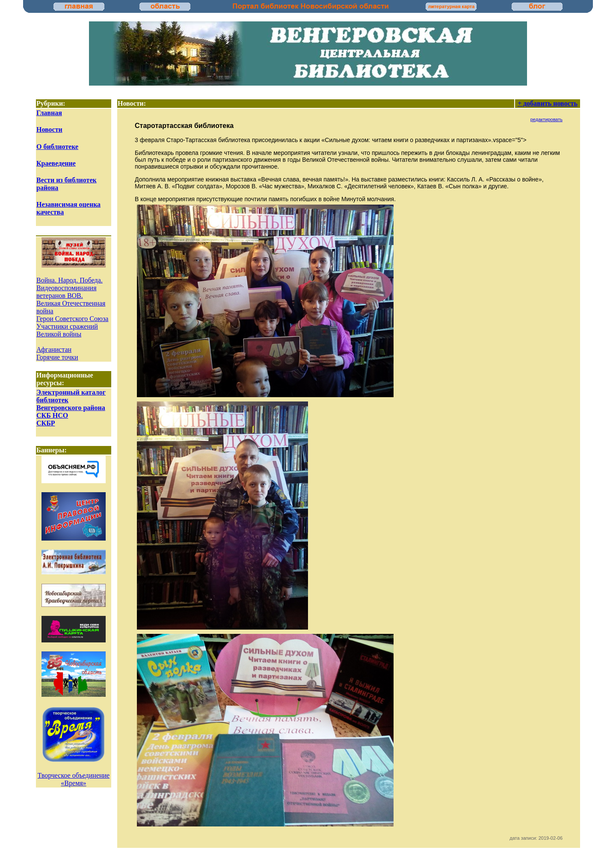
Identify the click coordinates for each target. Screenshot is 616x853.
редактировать (546, 119)
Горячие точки (57, 357)
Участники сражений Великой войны (67, 330)
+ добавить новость (548, 103)
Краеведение (56, 163)
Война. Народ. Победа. (70, 280)
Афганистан (54, 349)
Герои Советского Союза (72, 319)
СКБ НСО (52, 415)
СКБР (46, 423)
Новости (49, 129)
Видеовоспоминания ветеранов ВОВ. (67, 292)
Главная (49, 113)
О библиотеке (57, 147)
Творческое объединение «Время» (74, 779)
